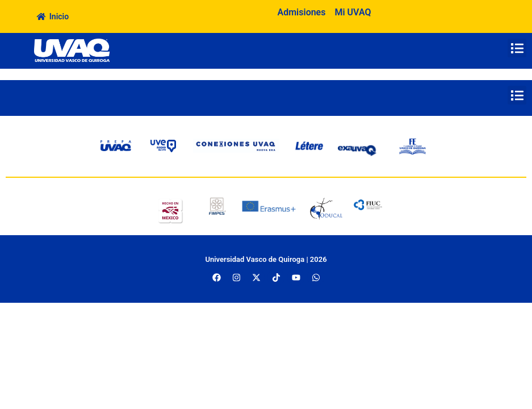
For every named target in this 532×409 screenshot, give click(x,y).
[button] (517, 48)
